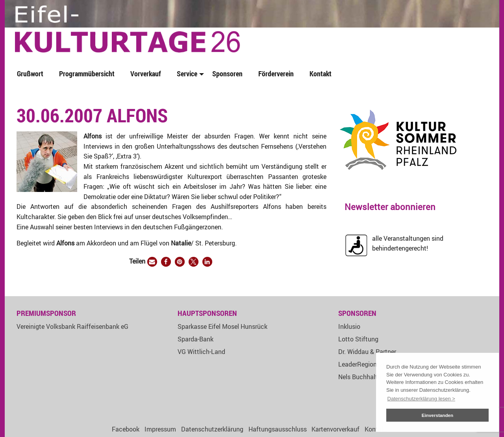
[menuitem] (32, 74)
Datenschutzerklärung (212, 429)
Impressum (160, 429)
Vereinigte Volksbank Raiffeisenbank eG (72, 326)
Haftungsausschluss (278, 429)
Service (187, 74)
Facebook (126, 429)
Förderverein (276, 74)
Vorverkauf (146, 74)
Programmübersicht (87, 74)
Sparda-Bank (195, 339)
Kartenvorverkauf (335, 429)
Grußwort (30, 74)
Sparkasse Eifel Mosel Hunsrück (222, 326)
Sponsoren (227, 74)
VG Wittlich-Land (201, 352)
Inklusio (349, 326)
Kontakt (321, 74)
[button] (152, 262)
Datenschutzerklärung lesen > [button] (421, 399)
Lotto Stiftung (358, 339)
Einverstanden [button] (438, 415)
